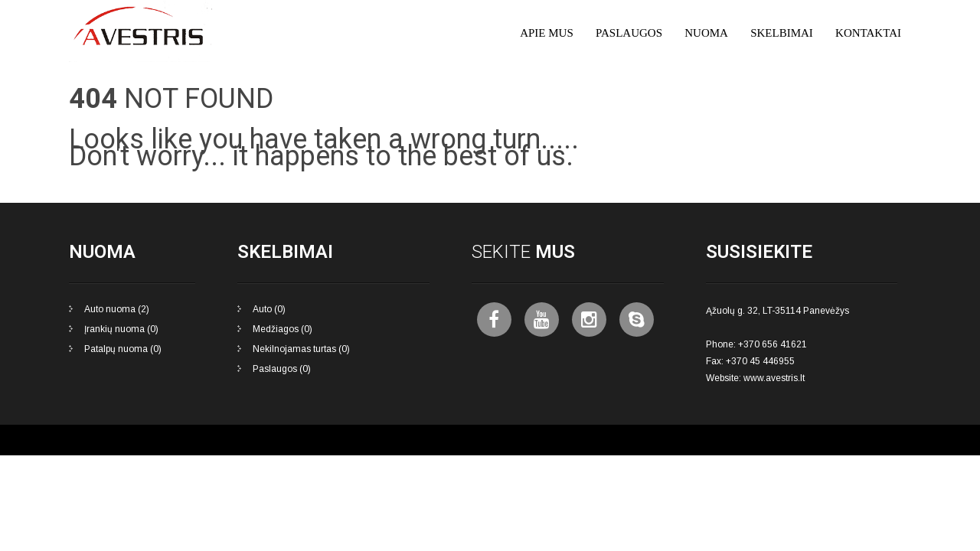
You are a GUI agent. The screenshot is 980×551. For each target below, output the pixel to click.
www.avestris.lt (774, 378)
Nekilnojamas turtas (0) (301, 349)
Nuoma (706, 33)
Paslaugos (629, 33)
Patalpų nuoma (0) (123, 349)
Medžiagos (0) (283, 329)
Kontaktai (868, 33)
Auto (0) (269, 309)
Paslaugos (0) (282, 369)
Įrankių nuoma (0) (121, 329)
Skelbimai (782, 33)
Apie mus (547, 33)
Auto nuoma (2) (117, 309)
